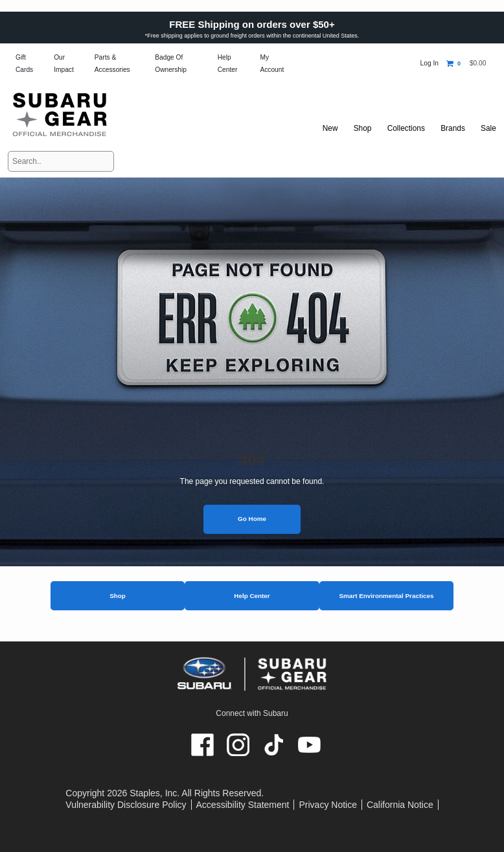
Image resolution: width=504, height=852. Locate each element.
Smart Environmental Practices (386, 596)
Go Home (252, 519)
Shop (118, 596)
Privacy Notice (327, 805)
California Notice (400, 805)
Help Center (252, 596)
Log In (430, 63)
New (325, 128)
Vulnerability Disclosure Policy (126, 805)
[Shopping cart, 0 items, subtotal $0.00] (466, 63)
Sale (488, 128)
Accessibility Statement (243, 805)
